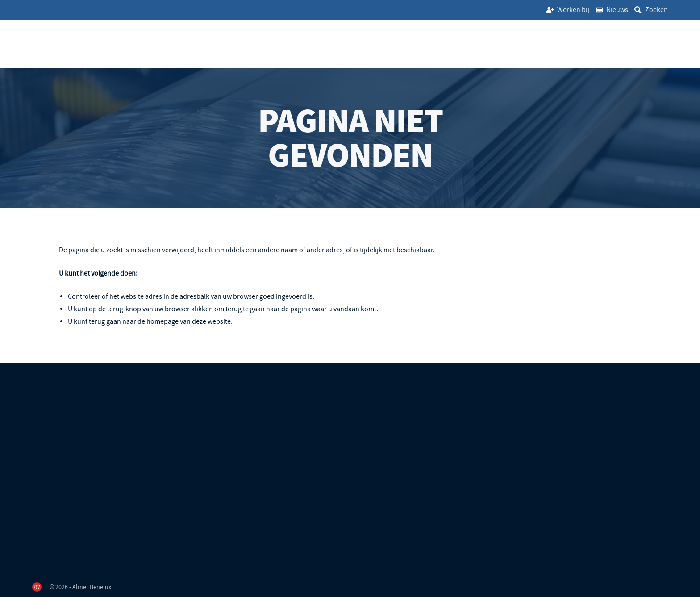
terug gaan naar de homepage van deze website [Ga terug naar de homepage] (160, 321)
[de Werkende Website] (37, 587)
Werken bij (573, 10)
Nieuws (617, 10)
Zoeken (656, 10)
